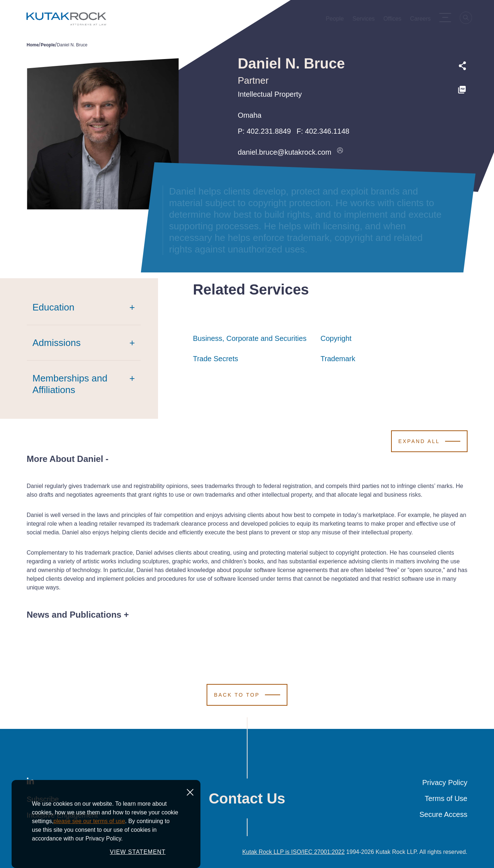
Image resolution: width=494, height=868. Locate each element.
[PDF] (462, 90)
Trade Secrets (215, 359)
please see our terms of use (89, 848)
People (48, 45)
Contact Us (247, 798)
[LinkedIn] (30, 783)
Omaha (250, 115)
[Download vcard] (340, 152)
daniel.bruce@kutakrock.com (285, 152)
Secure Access (443, 814)
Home (33, 45)
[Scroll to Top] (247, 695)
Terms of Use (446, 798)
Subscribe (43, 799)
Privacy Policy (445, 783)
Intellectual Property (270, 94)
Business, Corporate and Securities (250, 338)
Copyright (336, 338)
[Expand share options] (462, 66)
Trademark (338, 359)
